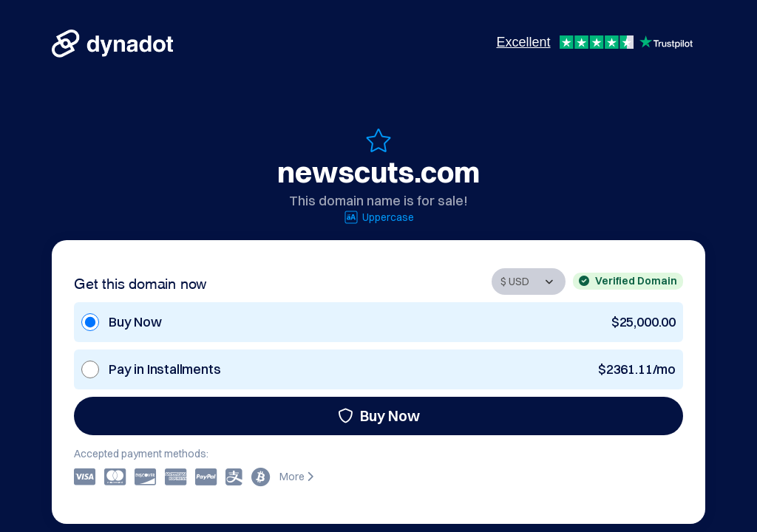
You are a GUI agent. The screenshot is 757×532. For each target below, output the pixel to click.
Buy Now (379, 416)
